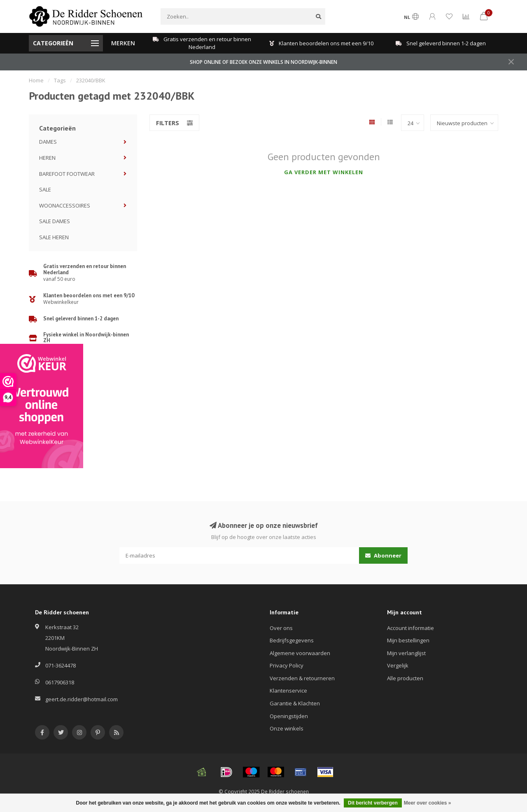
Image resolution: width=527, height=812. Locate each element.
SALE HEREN (54, 237)
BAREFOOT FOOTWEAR (67, 174)
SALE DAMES (55, 221)
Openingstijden (289, 716)
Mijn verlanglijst (406, 653)
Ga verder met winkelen (324, 172)
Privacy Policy (287, 665)
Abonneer (383, 555)
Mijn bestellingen (408, 640)
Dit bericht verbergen (373, 803)
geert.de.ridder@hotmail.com (82, 699)
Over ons (281, 628)
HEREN (47, 158)
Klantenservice (288, 691)
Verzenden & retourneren (302, 678)
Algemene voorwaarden (300, 653)
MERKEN (123, 43)
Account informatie (410, 628)
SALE (45, 189)
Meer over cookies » (428, 803)
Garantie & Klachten (295, 703)
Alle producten (405, 678)
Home (36, 80)
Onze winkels (287, 728)
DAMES (48, 142)
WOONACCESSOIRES (65, 205)
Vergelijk (398, 665)
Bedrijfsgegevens (292, 640)
